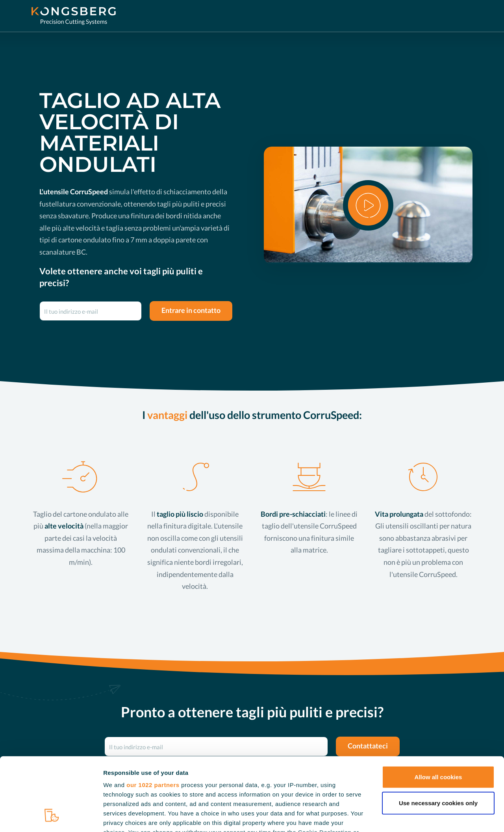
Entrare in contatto (191, 310)
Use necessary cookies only (438, 737)
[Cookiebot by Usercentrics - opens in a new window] (51, 817)
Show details (413, 816)
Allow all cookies (438, 712)
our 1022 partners (153, 719)
